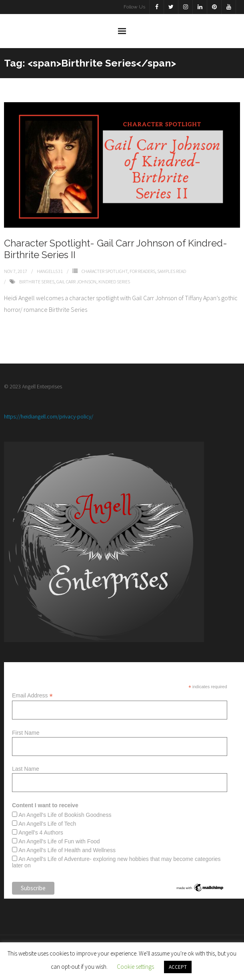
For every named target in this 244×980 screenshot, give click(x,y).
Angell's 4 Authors (41, 832)
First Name (26, 733)
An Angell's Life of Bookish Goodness (65, 815)
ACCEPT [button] (178, 967)
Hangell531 (50, 271)
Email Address (32, 696)
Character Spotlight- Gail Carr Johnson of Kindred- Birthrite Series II (116, 249)
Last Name (26, 769)
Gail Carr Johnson (76, 282)
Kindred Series (114, 282)
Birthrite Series (37, 282)
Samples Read (172, 271)
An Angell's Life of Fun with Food (59, 841)
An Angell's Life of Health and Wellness (67, 850)
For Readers (142, 271)
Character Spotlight (105, 271)
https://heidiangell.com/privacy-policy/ (49, 417)
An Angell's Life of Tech (47, 824)
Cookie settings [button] (135, 967)
